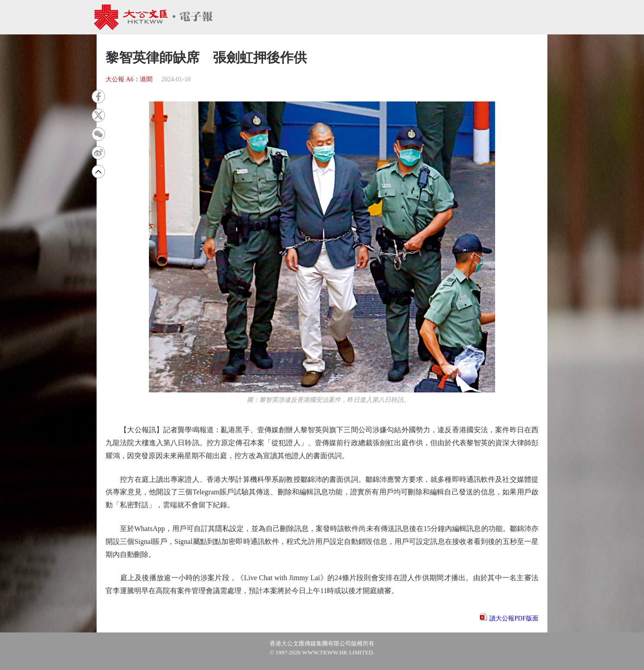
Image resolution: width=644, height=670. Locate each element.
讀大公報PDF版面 (514, 618)
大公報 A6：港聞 (129, 79)
